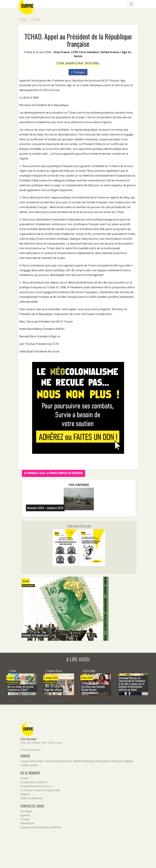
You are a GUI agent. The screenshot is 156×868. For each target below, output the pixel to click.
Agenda (25, 815)
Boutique (26, 811)
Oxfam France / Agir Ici (116, 52)
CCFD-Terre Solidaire (85, 52)
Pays (24, 19)
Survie (78, 56)
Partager (78, 72)
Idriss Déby (92, 63)
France (25, 778)
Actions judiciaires (32, 798)
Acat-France (62, 52)
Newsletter (27, 823)
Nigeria (25, 794)
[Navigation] (131, 4)
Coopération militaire (34, 782)
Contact (25, 819)
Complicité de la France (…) (37, 786)
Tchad (35, 19)
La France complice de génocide (40, 790)
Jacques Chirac (74, 63)
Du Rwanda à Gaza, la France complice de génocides (54, 473)
